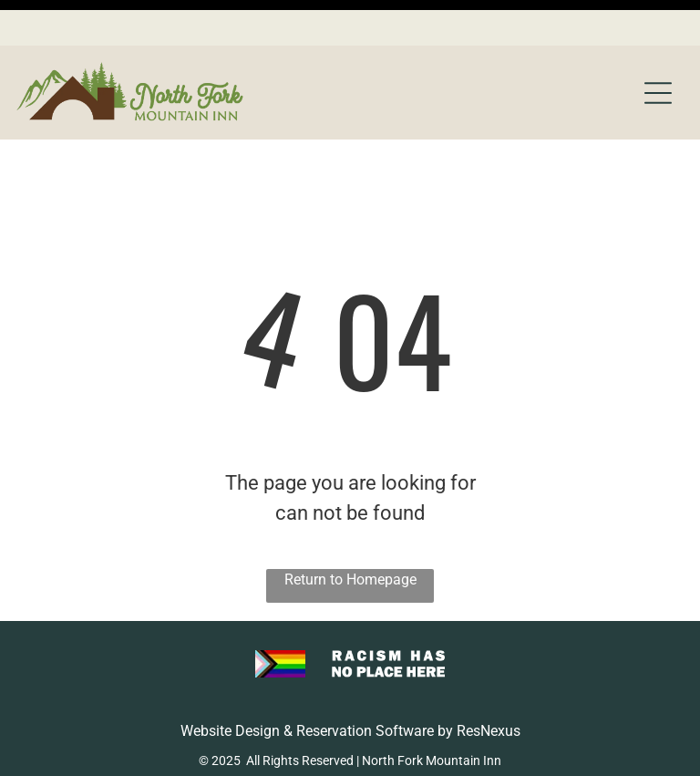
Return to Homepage (350, 534)
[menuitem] (229, 740)
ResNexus (489, 685)
